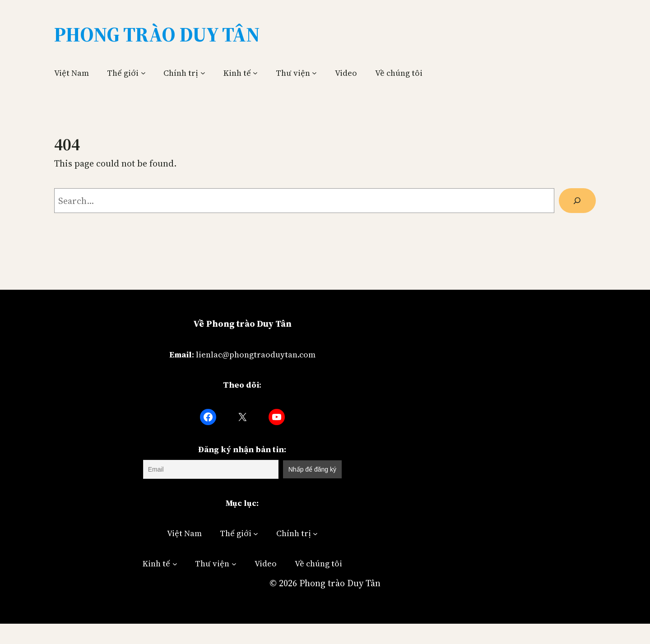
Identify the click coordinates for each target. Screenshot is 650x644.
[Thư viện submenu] (314, 73)
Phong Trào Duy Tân (157, 34)
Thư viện (293, 73)
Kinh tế (237, 73)
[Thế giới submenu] (143, 73)
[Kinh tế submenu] (255, 73)
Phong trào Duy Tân (340, 583)
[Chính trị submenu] (203, 73)
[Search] (577, 201)
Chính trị (181, 73)
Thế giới (123, 73)
